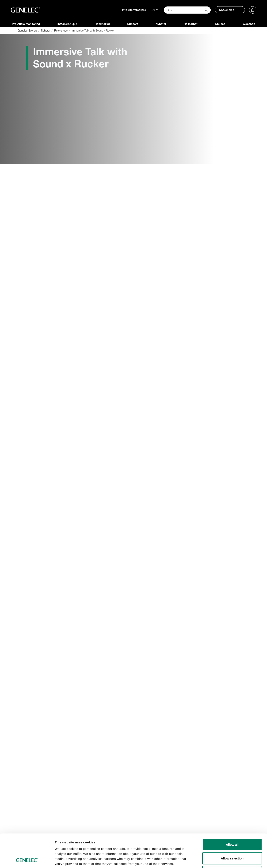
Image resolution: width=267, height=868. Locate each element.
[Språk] (155, 10)
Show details (219, 860)
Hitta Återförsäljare (133, 10)
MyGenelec (227, 10)
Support (133, 24)
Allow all (232, 813)
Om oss (220, 24)
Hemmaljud (102, 24)
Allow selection (232, 827)
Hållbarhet (191, 24)
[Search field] (187, 10)
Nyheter (161, 24)
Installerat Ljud (67, 24)
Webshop (249, 24)
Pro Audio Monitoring (26, 24)
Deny (232, 841)
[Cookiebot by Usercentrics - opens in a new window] (27, 860)
